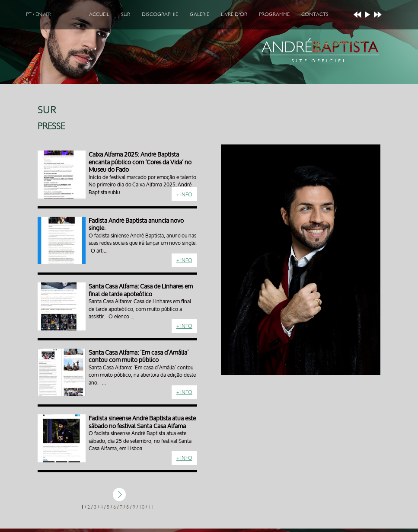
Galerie (199, 14)
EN (39, 14)
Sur (126, 14)
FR (48, 14)
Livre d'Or (234, 14)
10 (142, 507)
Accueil (99, 14)
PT (29, 14)
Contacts (315, 14)
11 (151, 507)
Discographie (160, 14)
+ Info (184, 194)
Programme (274, 14)
